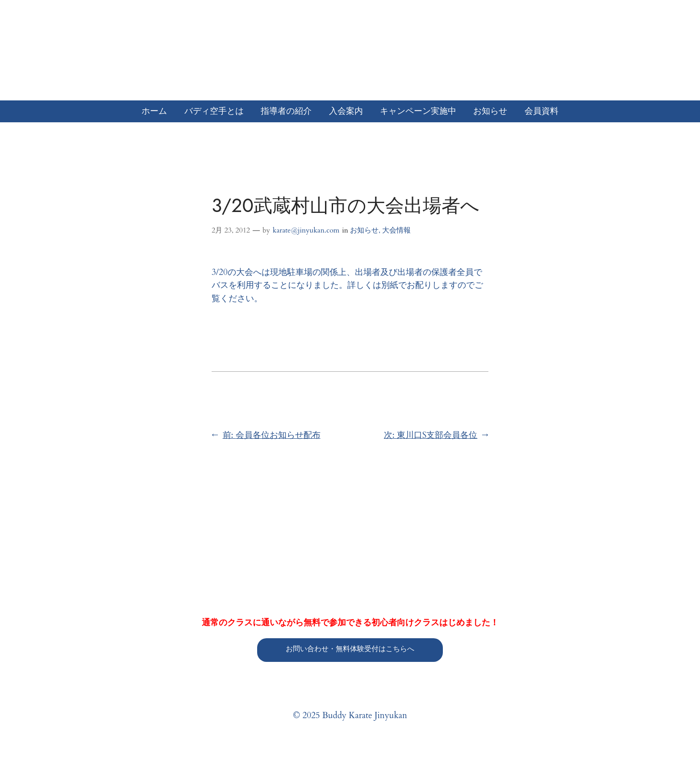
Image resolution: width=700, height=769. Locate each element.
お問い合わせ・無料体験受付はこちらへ (350, 649)
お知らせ (364, 230)
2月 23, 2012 (231, 230)
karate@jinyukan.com (306, 230)
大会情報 (396, 230)
